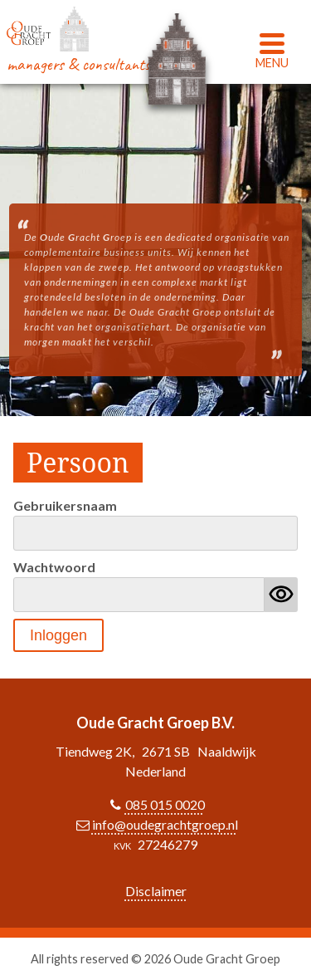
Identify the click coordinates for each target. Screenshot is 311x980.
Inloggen (58, 635)
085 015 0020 (165, 804)
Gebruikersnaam (65, 505)
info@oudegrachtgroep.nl (165, 824)
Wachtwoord (54, 567)
